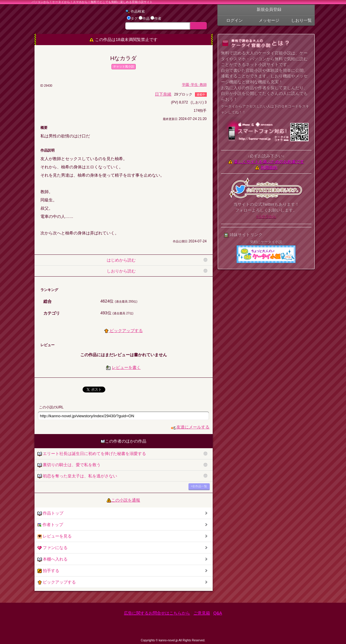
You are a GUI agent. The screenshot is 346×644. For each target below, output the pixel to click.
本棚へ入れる (53, 559)
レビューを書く (126, 367)
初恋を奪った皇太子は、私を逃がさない (77, 476)
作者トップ (50, 525)
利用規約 (269, 167)
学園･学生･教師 (194, 85)
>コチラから (266, 216)
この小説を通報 (126, 500)
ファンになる (53, 548)
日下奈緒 (163, 94)
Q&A (218, 613)
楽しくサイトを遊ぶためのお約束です (269, 162)
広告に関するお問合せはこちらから (157, 613)
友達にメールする (190, 427)
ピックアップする (123, 331)
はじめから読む (121, 260)
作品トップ (51, 513)
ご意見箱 (202, 613)
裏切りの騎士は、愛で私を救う (69, 465)
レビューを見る (55, 536)
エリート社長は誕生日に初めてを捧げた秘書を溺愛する (92, 454)
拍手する (49, 571)
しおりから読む (121, 271)
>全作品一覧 (199, 486)
